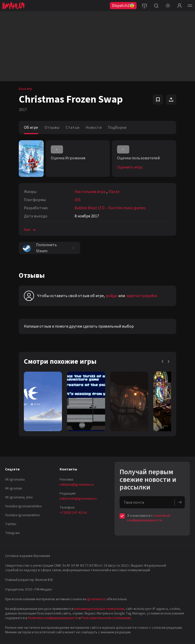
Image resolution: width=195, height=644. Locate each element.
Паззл (114, 192)
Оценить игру (130, 167)
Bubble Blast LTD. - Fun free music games (110, 208)
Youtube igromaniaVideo (23, 506)
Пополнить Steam (40, 248)
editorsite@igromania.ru (78, 499)
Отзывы (52, 128)
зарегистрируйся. (142, 296)
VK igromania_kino (19, 497)
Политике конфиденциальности (53, 618)
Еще (30, 230)
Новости (94, 128)
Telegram (12, 533)
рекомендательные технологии (99, 609)
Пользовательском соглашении (106, 618)
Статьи (72, 128)
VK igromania (15, 480)
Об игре (31, 128)
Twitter (11, 524)
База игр (25, 89)
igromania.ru (96, 599)
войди (112, 296)
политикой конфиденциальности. (149, 518)
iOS (78, 200)
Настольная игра (90, 192)
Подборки (117, 128)
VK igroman (14, 488)
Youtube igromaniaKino (22, 515)
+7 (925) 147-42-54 (73, 513)
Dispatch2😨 (123, 6)
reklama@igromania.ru (77, 485)
